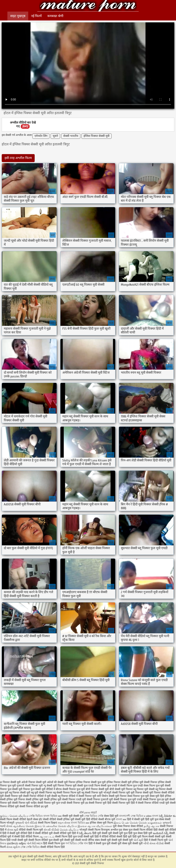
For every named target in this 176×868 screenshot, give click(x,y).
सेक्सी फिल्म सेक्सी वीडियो (13, 819)
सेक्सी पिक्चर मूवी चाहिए (24, 803)
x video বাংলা (152, 816)
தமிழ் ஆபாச (151, 826)
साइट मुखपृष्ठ (18, 16)
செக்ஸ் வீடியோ (69, 830)
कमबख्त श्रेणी (55, 16)
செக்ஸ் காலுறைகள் (150, 823)
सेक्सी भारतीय (71, 136)
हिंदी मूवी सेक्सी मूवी (102, 833)
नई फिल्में (36, 16)
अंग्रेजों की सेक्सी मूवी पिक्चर (61, 782)
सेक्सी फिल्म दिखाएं (48, 823)
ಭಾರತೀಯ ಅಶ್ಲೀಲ (16, 843)
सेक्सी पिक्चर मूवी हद (77, 803)
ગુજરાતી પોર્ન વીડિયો (26, 823)
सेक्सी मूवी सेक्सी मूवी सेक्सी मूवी (117, 840)
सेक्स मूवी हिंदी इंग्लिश (160, 796)
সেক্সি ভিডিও (36, 816)
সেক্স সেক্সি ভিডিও (31, 847)
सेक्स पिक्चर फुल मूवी (138, 796)
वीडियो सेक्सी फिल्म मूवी (31, 830)
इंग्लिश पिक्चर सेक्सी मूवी (97, 136)
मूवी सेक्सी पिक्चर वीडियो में (32, 796)
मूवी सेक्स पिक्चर (121, 826)
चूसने (55, 136)
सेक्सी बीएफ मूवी (107, 819)
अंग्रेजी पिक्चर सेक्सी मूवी (34, 782)
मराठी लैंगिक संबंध (91, 840)
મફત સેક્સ (64, 823)
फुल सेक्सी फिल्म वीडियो (141, 830)
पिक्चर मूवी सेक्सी (74, 786)
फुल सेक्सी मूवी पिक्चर (19, 789)
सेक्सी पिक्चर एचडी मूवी (74, 799)
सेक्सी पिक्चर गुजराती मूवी (100, 799)
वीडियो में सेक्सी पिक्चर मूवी (83, 796)
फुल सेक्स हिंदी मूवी (143, 833)
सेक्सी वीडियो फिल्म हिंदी (53, 847)
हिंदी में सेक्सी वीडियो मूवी (41, 833)
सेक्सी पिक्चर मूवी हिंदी (100, 803)
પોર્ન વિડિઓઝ (35, 843)
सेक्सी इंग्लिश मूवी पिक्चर (13, 799)
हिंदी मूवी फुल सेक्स (155, 819)
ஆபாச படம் (47, 837)
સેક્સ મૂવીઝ (13, 847)
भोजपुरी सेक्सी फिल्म (90, 830)
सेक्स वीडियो (137, 826)
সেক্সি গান (83, 843)
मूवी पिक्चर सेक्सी (140, 793)
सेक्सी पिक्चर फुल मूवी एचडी (128, 799)
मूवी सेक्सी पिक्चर (9, 796)
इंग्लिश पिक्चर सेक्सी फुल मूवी (91, 782)
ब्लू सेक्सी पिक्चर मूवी (92, 793)
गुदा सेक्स (123, 830)
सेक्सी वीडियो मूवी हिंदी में (66, 833)
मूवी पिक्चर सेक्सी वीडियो (162, 793)
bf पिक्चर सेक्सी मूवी (10, 782)
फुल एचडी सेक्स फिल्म (144, 786)
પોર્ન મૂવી (138, 840)
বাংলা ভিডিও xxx (53, 816)
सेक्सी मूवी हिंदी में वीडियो (96, 837)
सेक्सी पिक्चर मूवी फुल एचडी (52, 803)
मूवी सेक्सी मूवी (135, 843)
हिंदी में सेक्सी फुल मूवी (99, 843)
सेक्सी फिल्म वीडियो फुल (40, 840)
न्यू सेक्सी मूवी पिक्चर (54, 786)
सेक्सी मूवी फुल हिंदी (123, 833)
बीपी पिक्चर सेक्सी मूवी (97, 789)
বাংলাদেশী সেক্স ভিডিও (132, 816)
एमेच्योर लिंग (41, 136)
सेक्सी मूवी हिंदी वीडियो (86, 819)
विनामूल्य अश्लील (109, 830)
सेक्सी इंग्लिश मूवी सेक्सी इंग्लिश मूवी (44, 799)
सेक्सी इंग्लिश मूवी (66, 819)
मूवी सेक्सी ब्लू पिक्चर (57, 796)
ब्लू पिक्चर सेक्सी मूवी (20, 793)
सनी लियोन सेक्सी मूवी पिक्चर (112, 796)
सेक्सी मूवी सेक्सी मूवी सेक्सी (67, 840)
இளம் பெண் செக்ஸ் (126, 823)
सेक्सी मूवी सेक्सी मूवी (73, 816)
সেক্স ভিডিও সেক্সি (94, 816)
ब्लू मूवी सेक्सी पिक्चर (42, 793)
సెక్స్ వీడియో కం (167, 816)
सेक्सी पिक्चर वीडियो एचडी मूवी (154, 803)
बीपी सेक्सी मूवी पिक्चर (121, 789)
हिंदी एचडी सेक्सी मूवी (17, 840)
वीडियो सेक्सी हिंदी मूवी (120, 837)
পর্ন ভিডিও (71, 843)
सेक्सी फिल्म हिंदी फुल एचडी (69, 837)
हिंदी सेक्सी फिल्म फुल (54, 843)
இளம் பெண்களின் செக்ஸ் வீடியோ (56, 826)
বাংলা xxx (121, 819)
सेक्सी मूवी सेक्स (119, 843)
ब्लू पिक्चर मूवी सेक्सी (144, 789)
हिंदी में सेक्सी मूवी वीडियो (15, 833)
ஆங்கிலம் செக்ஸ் (23, 826)
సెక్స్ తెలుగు (85, 833)
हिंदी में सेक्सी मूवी (136, 819)
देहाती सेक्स (33, 819)
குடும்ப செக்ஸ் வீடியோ (14, 816)
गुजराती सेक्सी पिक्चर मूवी (30, 786)
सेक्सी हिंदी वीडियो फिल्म (27, 837)
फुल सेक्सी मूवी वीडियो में (43, 789)
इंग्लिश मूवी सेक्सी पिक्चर (145, 782)
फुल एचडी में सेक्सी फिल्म (120, 786)
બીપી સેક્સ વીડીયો (154, 843)
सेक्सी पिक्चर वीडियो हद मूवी (34, 806)
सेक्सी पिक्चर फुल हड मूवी (156, 799)
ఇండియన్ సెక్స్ (161, 833)
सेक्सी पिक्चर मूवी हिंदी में (125, 803)
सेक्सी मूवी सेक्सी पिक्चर (88, 6)
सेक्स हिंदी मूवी (111, 816)
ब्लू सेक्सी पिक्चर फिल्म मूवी (67, 793)
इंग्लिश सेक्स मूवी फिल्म (102, 823)
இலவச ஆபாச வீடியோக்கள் (95, 826)
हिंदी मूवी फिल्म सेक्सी (143, 837)
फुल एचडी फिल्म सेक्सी (95, 786)
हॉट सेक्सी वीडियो (47, 819)
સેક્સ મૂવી (13, 830)
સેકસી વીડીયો (51, 830)
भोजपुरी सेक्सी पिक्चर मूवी (117, 793)
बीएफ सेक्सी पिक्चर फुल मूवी (70, 789)
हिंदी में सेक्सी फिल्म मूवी (156, 840)
